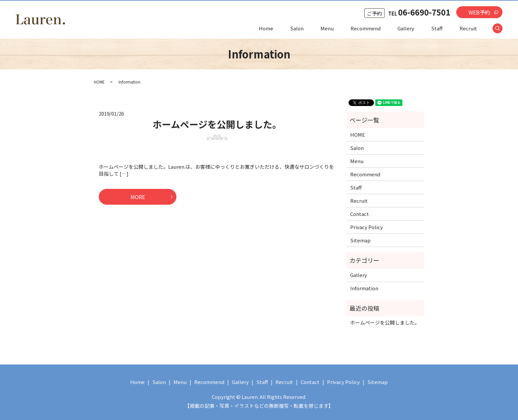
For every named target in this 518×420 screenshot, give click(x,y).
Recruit (468, 28)
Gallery (406, 28)
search (502, 29)
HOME (99, 82)
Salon (297, 28)
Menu (327, 28)
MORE (138, 197)
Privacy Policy (367, 227)
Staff (437, 28)
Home (266, 28)
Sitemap (360, 240)
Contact (360, 214)
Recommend (366, 28)
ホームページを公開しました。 (217, 124)
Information (364, 288)
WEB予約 (479, 12)
